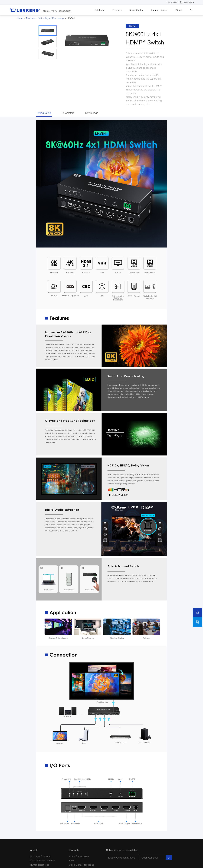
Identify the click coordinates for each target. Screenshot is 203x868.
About (181, 10)
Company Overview (40, 856)
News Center (142, 10)
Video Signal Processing (51, 18)
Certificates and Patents (42, 860)
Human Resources (40, 865)
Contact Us (172, 2)
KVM (71, 860)
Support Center (163, 10)
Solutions (108, 10)
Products (124, 10)
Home (20, 18)
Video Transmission (79, 856)
